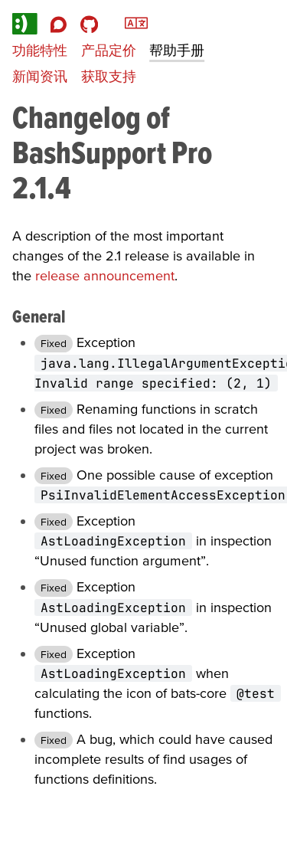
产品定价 (109, 50)
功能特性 (40, 50)
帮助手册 (177, 50)
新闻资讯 (40, 76)
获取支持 (109, 76)
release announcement (105, 275)
